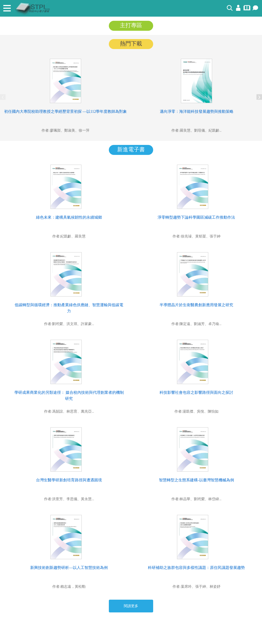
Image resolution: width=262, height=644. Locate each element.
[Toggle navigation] (7, 8)
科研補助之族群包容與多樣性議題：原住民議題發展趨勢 (196, 568)
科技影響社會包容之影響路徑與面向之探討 (196, 393)
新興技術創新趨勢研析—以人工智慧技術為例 (69, 568)
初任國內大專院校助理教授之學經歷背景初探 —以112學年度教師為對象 (66, 112)
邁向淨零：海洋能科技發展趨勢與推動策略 (197, 112)
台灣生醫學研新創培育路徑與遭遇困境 (69, 480)
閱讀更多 (131, 606)
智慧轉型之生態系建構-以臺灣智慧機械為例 (197, 480)
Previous (3, 97)
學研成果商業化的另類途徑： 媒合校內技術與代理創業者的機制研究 (69, 396)
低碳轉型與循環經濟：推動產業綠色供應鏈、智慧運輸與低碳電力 (69, 308)
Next (259, 97)
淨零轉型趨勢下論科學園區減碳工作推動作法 (196, 217)
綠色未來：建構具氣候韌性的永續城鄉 (69, 217)
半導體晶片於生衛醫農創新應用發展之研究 (196, 305)
